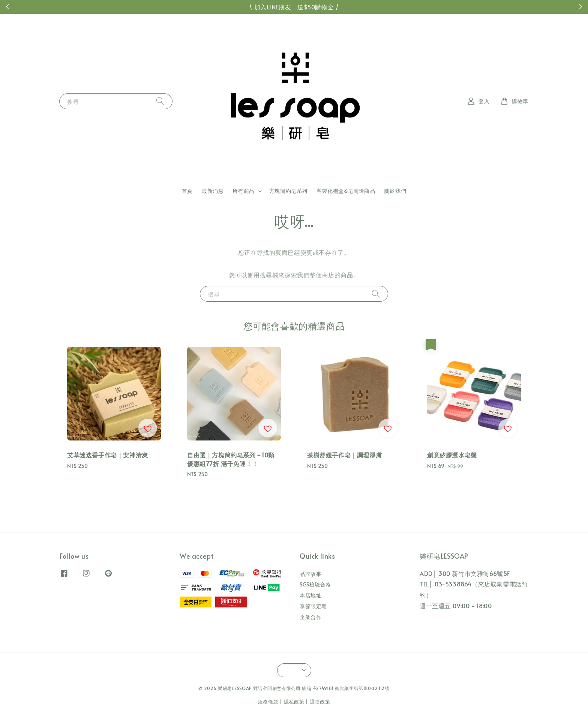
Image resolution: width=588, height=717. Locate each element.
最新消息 (213, 191)
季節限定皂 (313, 606)
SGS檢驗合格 (315, 584)
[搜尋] (160, 101)
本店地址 (310, 595)
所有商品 (243, 191)
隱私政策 (294, 702)
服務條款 (268, 702)
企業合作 (310, 617)
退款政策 (320, 702)
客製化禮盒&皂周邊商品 (346, 191)
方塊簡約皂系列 (288, 191)
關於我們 (395, 191)
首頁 (187, 191)
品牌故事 (310, 574)
